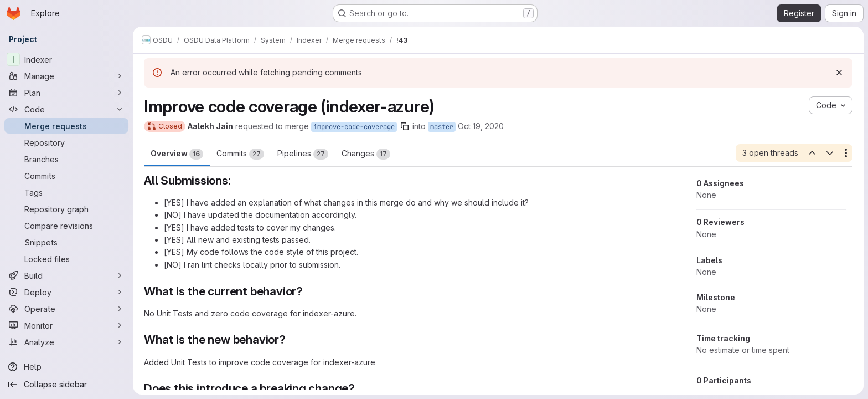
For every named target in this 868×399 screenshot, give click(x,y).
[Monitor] (66, 325)
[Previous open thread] (812, 153)
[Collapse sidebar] (66, 385)
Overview (177, 154)
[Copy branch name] (405, 126)
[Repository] (66, 142)
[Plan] (66, 93)
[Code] (66, 109)
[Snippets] (66, 242)
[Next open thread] (830, 153)
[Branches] (66, 159)
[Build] (66, 275)
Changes (366, 154)
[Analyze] (66, 342)
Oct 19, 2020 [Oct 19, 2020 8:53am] (481, 126)
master (442, 127)
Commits (240, 154)
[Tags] (66, 192)
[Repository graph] (66, 209)
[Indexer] (66, 59)
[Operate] (66, 309)
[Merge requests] (66, 126)
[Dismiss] (839, 73)
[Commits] (66, 176)
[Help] (66, 367)
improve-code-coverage (354, 127)
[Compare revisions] (66, 226)
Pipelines (303, 154)
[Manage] (66, 76)
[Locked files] (66, 259)
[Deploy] (66, 292)
